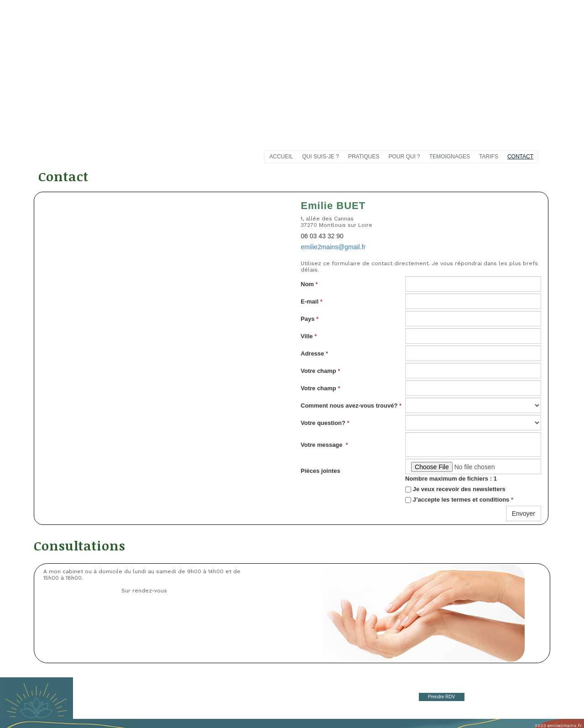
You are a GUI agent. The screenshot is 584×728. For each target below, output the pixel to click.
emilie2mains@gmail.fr (333, 247)
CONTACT (520, 157)
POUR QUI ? (404, 157)
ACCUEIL (281, 157)
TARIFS (489, 157)
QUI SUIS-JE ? (321, 157)
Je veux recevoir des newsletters (455, 489)
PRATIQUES (364, 157)
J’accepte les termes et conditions (459, 500)
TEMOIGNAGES (450, 157)
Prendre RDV (441, 697)
